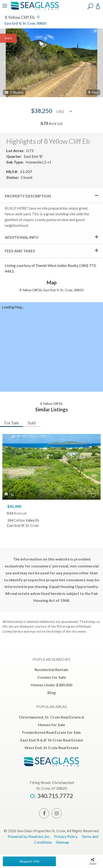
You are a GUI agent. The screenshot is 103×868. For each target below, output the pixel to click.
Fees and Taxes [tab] (20, 251)
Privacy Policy (66, 836)
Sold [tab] (32, 423)
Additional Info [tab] (22, 237)
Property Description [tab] (28, 196)
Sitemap (62, 842)
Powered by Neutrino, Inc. (29, 836)
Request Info (29, 861)
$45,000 (14, 506)
